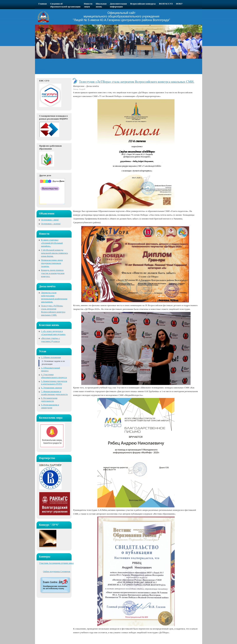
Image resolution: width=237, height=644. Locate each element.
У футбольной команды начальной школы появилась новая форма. (55, 253)
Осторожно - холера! (51, 224)
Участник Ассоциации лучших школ (57, 563)
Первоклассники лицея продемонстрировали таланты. (52, 263)
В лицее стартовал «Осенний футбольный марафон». (52, 243)
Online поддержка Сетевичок (57, 571)
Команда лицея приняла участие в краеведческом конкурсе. (53, 273)
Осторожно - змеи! (50, 220)
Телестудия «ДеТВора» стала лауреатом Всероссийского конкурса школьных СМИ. (137, 82)
